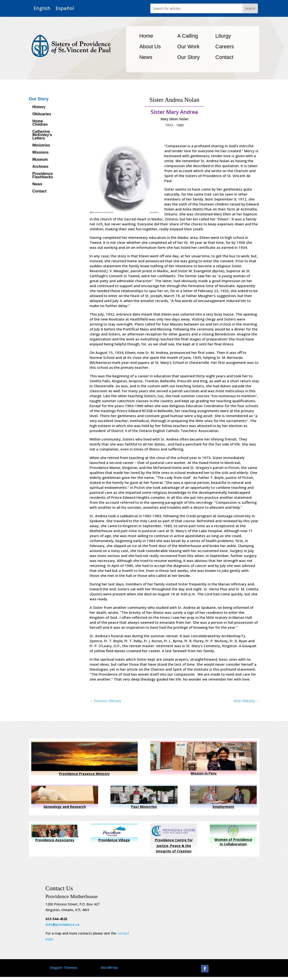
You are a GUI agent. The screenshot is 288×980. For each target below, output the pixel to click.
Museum (40, 160)
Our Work (188, 47)
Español (65, 8)
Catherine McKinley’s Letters (42, 135)
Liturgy (223, 36)
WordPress (109, 968)
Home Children (40, 123)
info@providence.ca (62, 924)
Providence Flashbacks (43, 176)
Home (146, 36)
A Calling (188, 36)
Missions (41, 153)
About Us (150, 47)
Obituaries (42, 114)
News (146, 57)
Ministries (41, 145)
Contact (224, 57)
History (39, 107)
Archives (41, 167)
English (42, 8)
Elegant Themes (64, 968)
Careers (225, 47)
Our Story (188, 57)
